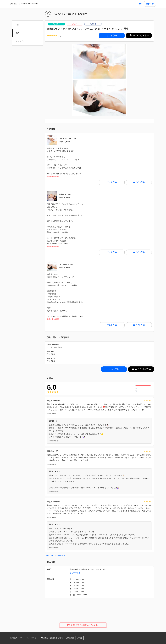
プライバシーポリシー (29, 638)
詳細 (17, 25)
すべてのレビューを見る (55, 555)
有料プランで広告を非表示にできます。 (83, 625)
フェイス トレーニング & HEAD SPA (24, 4)
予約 (17, 33)
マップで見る (75, 573)
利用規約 (14, 638)
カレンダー (20, 41)
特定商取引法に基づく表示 (52, 638)
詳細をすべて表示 (53, 176)
